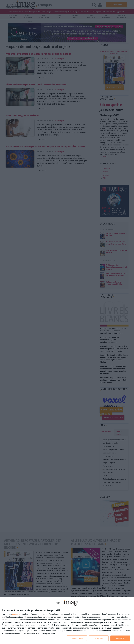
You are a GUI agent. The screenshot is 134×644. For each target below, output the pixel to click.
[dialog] (67, 621)
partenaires (17, 614)
